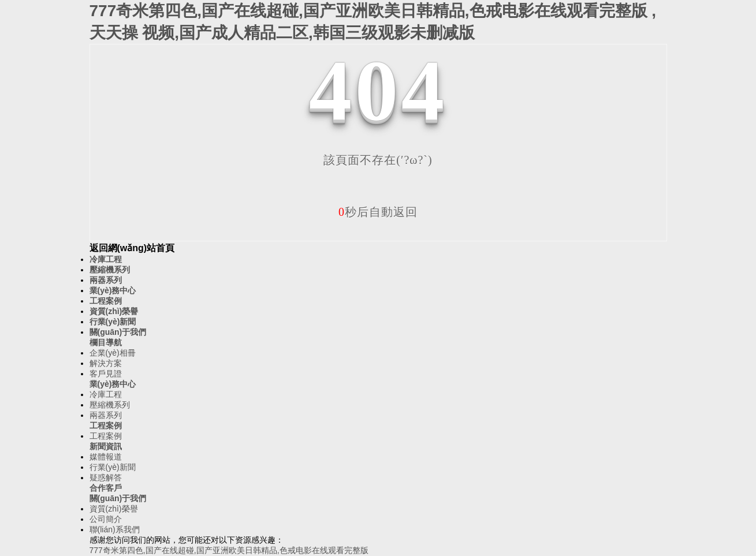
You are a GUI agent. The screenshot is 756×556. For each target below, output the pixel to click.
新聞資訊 (106, 446)
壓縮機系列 (110, 270)
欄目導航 (106, 342)
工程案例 (106, 301)
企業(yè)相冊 (113, 353)
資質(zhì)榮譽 (114, 311)
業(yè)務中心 (113, 290)
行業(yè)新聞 (113, 322)
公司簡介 (106, 519)
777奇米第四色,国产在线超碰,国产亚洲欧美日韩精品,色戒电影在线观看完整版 (229, 550)
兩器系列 (106, 280)
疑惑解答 (106, 477)
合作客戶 (106, 488)
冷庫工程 (106, 259)
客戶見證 (106, 374)
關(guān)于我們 (118, 332)
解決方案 (106, 363)
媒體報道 (106, 457)
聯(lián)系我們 (115, 529)
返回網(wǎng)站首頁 (132, 248)
